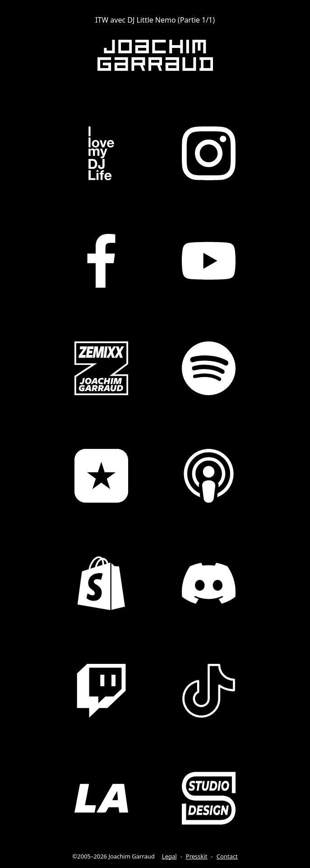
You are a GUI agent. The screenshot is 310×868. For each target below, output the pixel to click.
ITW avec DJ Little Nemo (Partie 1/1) (155, 20)
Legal (169, 856)
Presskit (197, 856)
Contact (227, 856)
